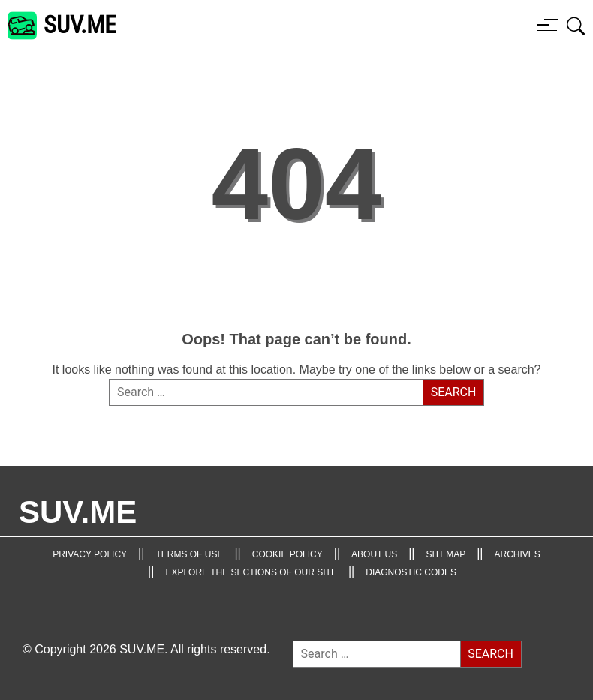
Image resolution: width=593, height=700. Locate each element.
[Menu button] (547, 25)
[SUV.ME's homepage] (62, 26)
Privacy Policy (90, 554)
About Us (374, 554)
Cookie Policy (287, 554)
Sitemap (446, 554)
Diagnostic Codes (411, 572)
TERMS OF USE (189, 554)
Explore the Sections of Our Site (251, 572)
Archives (518, 554)
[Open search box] (576, 25)
